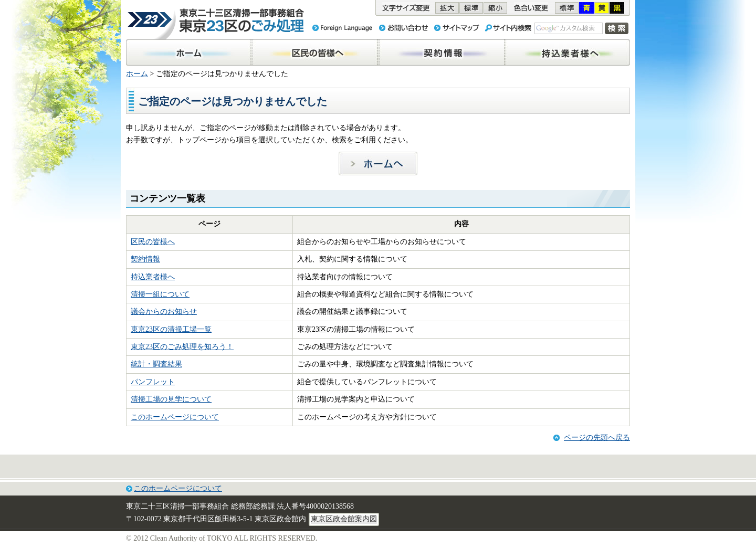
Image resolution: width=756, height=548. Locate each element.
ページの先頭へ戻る (597, 438)
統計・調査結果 (156, 364)
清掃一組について (160, 294)
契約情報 (145, 259)
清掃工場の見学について (171, 399)
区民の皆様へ (153, 242)
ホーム (137, 74)
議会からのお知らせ (164, 312)
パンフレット (153, 382)
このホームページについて (175, 417)
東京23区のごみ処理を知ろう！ (182, 347)
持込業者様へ (153, 277)
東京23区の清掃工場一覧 (171, 329)
